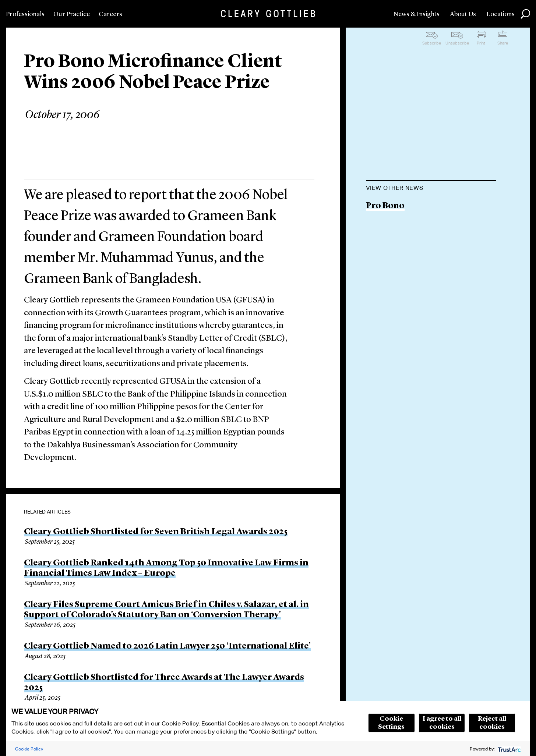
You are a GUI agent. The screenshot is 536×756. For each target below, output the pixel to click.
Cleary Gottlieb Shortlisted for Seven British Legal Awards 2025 (156, 532)
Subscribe (432, 43)
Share (503, 43)
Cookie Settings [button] (391, 723)
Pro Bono (385, 206)
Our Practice (72, 14)
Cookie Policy (29, 749)
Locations (500, 14)
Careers (110, 14)
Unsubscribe (457, 43)
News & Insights (417, 14)
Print (481, 43)
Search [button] (525, 14)
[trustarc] (509, 749)
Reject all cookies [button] (492, 723)
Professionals (25, 14)
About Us (463, 14)
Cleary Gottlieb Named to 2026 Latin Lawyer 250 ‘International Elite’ (167, 646)
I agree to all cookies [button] (442, 723)
